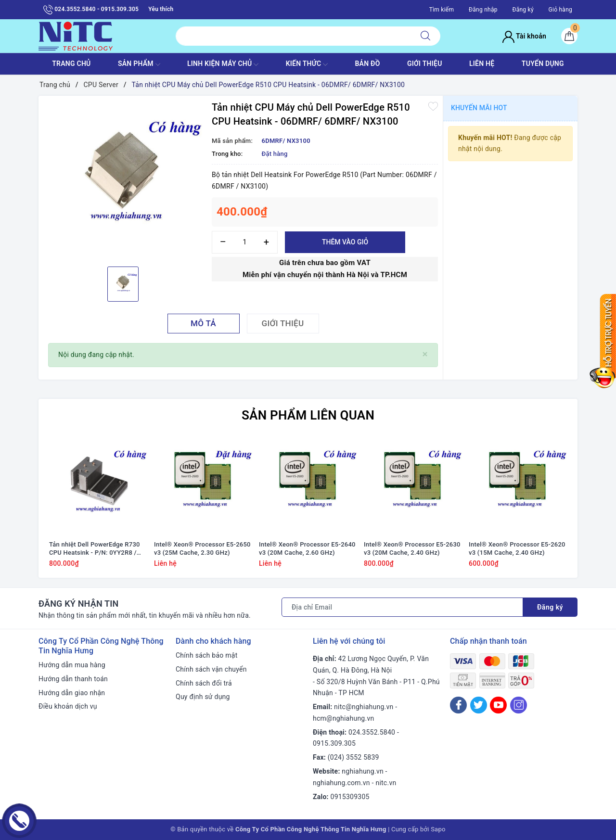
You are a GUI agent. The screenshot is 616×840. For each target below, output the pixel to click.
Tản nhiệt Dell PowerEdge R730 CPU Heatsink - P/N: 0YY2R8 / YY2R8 (95, 549)
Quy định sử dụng (203, 697)
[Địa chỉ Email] (402, 607)
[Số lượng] (245, 242)
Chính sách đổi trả (204, 683)
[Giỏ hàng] (569, 36)
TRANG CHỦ (71, 64)
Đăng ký (523, 10)
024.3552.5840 (372, 732)
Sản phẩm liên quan (308, 415)
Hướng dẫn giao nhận (72, 693)
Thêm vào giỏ (345, 242)
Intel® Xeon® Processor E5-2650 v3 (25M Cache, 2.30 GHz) (202, 548)
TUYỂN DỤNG (543, 64)
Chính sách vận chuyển (211, 669)
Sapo (438, 829)
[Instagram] (519, 705)
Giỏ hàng (560, 10)
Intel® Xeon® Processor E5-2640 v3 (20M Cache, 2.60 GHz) (307, 548)
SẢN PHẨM (139, 64)
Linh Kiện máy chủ (223, 64)
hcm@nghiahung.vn (343, 718)
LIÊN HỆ (482, 64)
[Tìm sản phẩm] (293, 36)
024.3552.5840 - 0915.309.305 (91, 10)
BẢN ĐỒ (367, 64)
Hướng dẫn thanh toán (73, 679)
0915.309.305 (334, 743)
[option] (123, 180)
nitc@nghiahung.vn (364, 707)
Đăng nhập (483, 10)
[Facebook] (458, 705)
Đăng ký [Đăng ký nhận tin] (550, 607)
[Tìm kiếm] (425, 36)
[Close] (425, 354)
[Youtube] (498, 705)
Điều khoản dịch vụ (68, 706)
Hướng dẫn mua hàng (72, 665)
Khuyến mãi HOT (479, 108)
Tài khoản (524, 36)
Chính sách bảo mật (206, 655)
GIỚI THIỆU (425, 64)
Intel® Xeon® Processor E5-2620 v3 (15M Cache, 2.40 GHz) (517, 548)
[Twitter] (479, 705)
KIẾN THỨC (307, 64)
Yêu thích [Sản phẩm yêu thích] (161, 9)
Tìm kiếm (442, 10)
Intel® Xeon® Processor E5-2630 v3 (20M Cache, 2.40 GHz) (412, 548)
